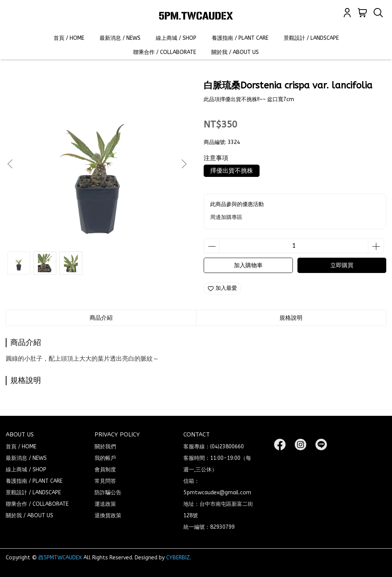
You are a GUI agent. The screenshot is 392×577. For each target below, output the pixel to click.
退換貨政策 (108, 516)
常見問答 (105, 481)
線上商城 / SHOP (176, 38)
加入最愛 (222, 288)
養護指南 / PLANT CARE (240, 38)
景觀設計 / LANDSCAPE (311, 38)
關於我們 (105, 447)
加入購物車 (248, 265)
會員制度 (105, 470)
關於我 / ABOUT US (235, 52)
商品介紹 (101, 318)
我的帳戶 (105, 458)
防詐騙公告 (108, 493)
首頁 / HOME (69, 38)
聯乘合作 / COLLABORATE (165, 52)
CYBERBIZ (178, 558)
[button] (184, 164)
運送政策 (105, 504)
